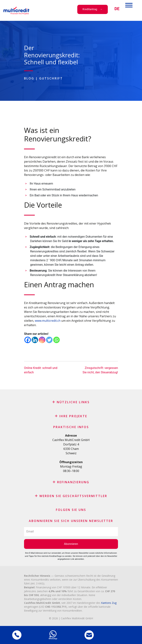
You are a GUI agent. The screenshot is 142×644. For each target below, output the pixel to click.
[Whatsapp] (56, 340)
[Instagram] (42, 340)
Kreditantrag (90, 9)
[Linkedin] (35, 340)
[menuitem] (117, 9)
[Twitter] (49, 340)
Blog (29, 78)
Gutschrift (51, 78)
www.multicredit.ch (48, 321)
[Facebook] (28, 340)
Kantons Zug (109, 603)
